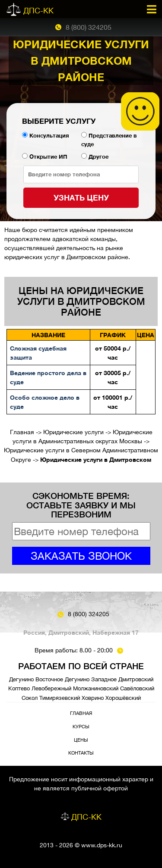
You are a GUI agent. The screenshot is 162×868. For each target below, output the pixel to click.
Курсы (81, 726)
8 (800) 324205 (89, 27)
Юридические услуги (73, 432)
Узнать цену (81, 197)
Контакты (81, 753)
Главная (22, 432)
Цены (81, 740)
